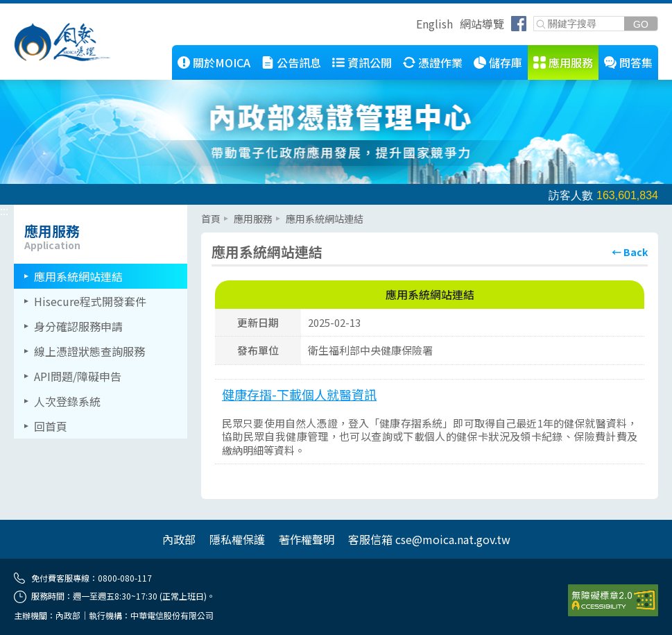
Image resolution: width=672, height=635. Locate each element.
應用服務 (571, 62)
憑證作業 (440, 62)
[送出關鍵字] (641, 24)
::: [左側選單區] (4, 210)
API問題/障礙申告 (78, 376)
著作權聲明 (307, 539)
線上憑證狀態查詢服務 (89, 351)
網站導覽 (482, 24)
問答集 (636, 62)
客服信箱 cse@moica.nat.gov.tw (429, 539)
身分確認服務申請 (78, 326)
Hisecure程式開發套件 (90, 301)
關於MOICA (222, 62)
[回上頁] (630, 252)
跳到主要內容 (33, 9)
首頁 (211, 219)
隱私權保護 (237, 539)
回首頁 (51, 426)
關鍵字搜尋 (534, 17)
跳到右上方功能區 (411, 26)
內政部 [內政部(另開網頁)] (179, 539)
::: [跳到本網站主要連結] (115, 51)
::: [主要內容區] (205, 210)
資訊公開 (370, 62)
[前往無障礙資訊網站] (613, 600)
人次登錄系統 (67, 401)
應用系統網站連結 (78, 276)
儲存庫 (506, 62)
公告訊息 (299, 62)
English (434, 24)
